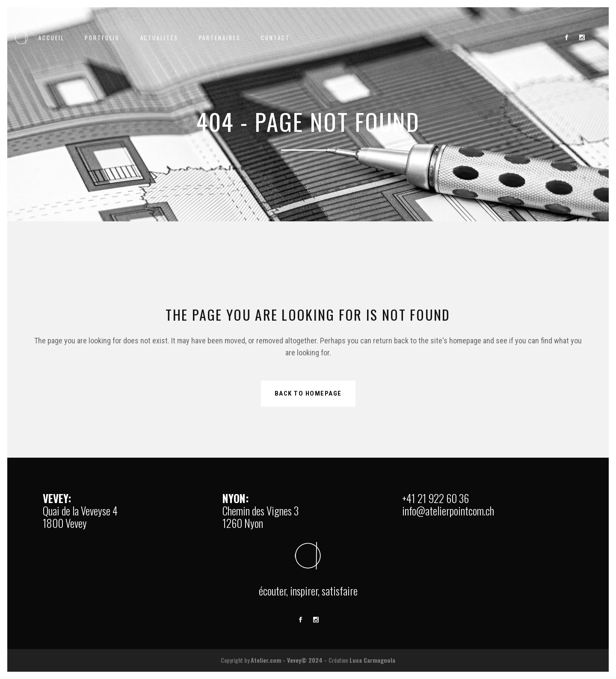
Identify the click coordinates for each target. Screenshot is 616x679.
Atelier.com (266, 660)
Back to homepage (308, 393)
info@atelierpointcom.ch (448, 511)
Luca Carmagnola (372, 660)
